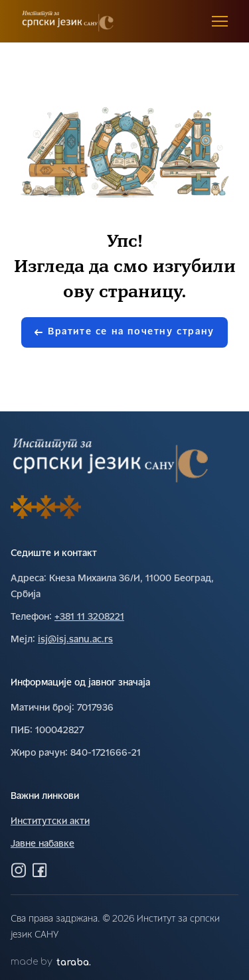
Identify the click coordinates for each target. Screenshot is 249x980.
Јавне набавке (42, 844)
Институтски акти (50, 822)
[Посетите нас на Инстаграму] (19, 870)
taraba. (74, 962)
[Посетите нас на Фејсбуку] (40, 870)
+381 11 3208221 (89, 617)
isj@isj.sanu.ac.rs (75, 640)
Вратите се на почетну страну (124, 332)
